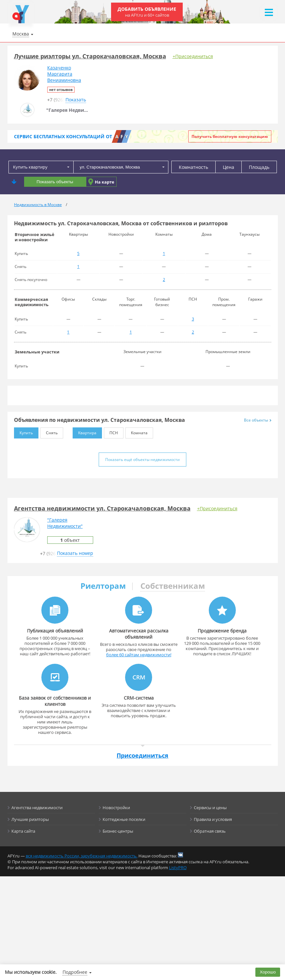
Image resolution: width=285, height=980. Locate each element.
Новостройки (116, 808)
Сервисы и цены (210, 808)
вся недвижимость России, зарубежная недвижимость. (82, 856)
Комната (136, 431)
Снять (49, 431)
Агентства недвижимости (37, 808)
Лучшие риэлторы (30, 819)
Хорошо (268, 972)
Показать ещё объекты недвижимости (142, 460)
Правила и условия (213, 819)
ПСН (111, 431)
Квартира (85, 431)
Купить (23, 431)
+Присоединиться (193, 56)
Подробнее (75, 972)
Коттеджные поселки (124, 819)
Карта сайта (23, 831)
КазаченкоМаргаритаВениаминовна (64, 74)
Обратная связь (210, 831)
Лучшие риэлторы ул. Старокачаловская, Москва (90, 56)
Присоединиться (142, 755)
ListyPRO (178, 868)
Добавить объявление (147, 12)
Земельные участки (37, 352)
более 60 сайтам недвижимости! (139, 655)
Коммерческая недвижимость (32, 302)
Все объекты (258, 420)
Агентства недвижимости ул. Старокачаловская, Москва (102, 508)
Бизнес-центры (118, 831)
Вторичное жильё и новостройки (35, 237)
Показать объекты (55, 182)
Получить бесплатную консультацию (230, 136)
